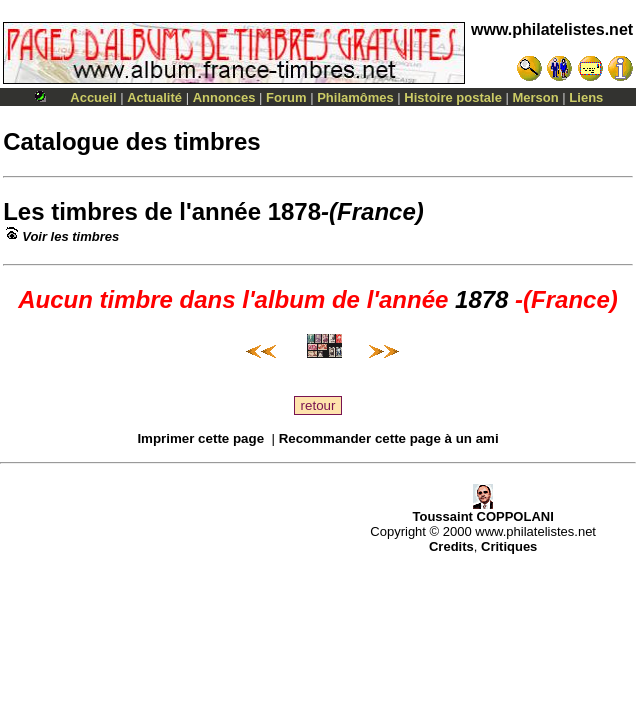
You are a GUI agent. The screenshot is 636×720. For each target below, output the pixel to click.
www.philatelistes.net (552, 29)
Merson (536, 97)
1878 (294, 211)
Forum (286, 97)
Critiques (509, 546)
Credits (451, 546)
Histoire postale (453, 97)
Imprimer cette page (200, 438)
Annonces (224, 97)
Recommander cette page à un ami (389, 438)
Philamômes (355, 97)
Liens (586, 97)
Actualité (154, 97)
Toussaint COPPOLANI (482, 510)
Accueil (93, 97)
